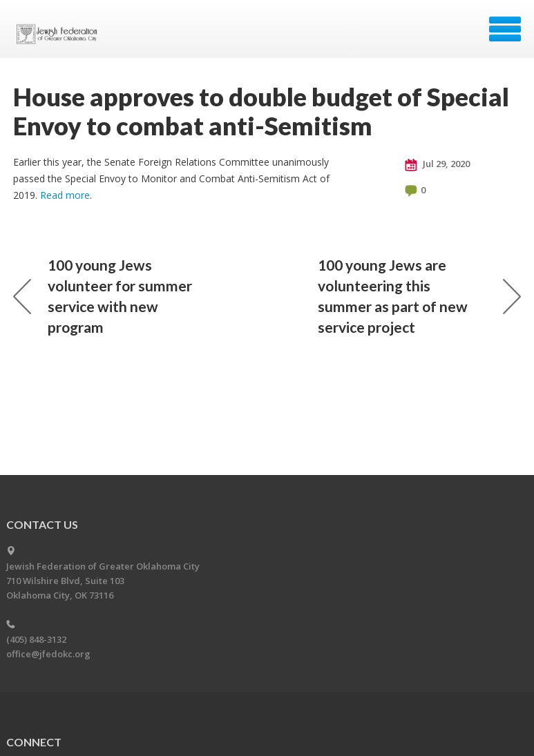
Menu (505, 29)
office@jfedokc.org (48, 654)
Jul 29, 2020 (437, 164)
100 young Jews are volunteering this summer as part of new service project (419, 296)
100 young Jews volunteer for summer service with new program (103, 296)
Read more (65, 195)
